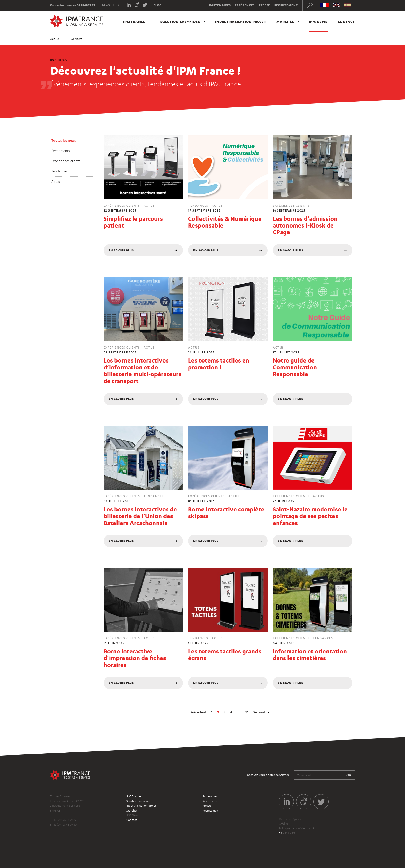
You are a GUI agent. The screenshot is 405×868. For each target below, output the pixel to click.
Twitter (145, 5)
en (287, 833)
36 (247, 712)
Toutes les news (64, 140)
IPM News (318, 22)
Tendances (59, 171)
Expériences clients (66, 161)
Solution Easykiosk (180, 22)
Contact (346, 22)
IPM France (134, 22)
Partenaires (220, 5)
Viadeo (137, 5)
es (294, 833)
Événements (61, 151)
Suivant (259, 712)
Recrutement (286, 5)
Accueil (56, 39)
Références (245, 5)
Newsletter (111, 5)
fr (280, 833)
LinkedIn (128, 5)
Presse (264, 5)
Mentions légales (290, 819)
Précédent (198, 712)
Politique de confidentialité (296, 828)
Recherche (310, 5)
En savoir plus (121, 250)
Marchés (285, 22)
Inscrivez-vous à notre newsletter (268, 775)
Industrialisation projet (241, 22)
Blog (158, 5)
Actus (56, 182)
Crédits (283, 824)
